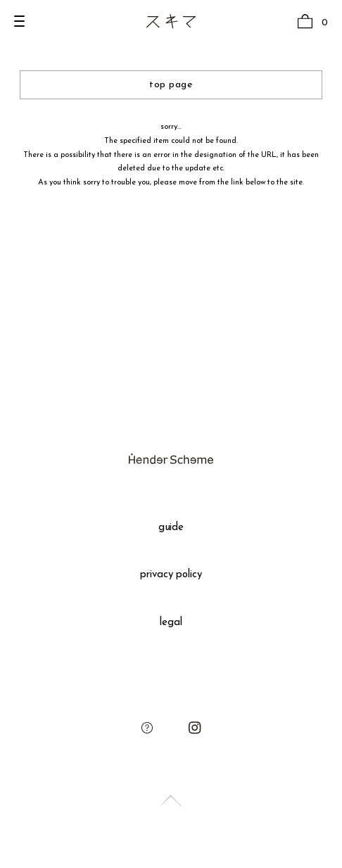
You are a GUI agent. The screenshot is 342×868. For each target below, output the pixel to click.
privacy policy (171, 575)
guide (171, 528)
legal (171, 623)
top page (171, 85)
